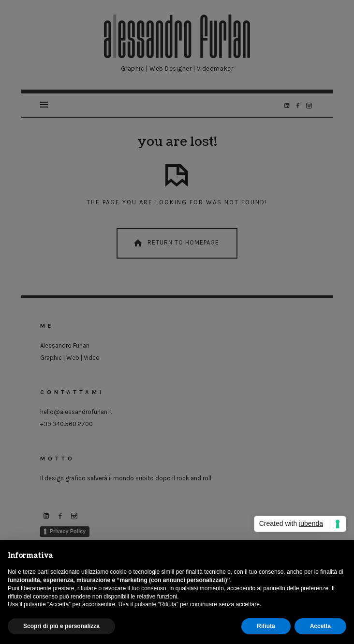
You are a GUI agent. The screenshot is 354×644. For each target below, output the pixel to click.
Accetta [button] (320, 626)
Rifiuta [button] (266, 626)
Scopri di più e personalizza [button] (61, 626)
